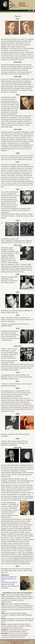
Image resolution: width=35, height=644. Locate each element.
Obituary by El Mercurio (9, 577)
